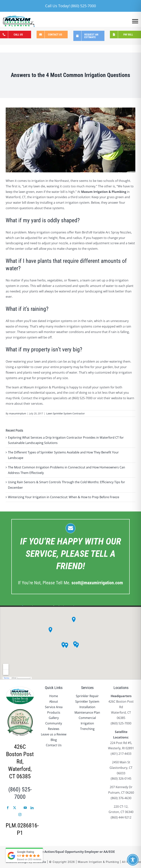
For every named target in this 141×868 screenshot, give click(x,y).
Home (54, 696)
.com (97, 583)
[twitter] (15, 808)
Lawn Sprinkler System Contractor (65, 413)
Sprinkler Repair (87, 696)
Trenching (87, 729)
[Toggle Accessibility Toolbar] (133, 860)
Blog (54, 740)
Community (54, 723)
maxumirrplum (18, 413)
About (54, 701)
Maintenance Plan (87, 712)
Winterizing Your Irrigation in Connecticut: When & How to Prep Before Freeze (64, 497)
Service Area (54, 707)
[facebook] (8, 808)
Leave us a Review (54, 734)
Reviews (54, 729)
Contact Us (54, 745)
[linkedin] (32, 808)
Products (54, 712)
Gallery (54, 718)
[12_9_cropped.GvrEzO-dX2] (70, 140)
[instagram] (20, 815)
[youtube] (25, 808)
